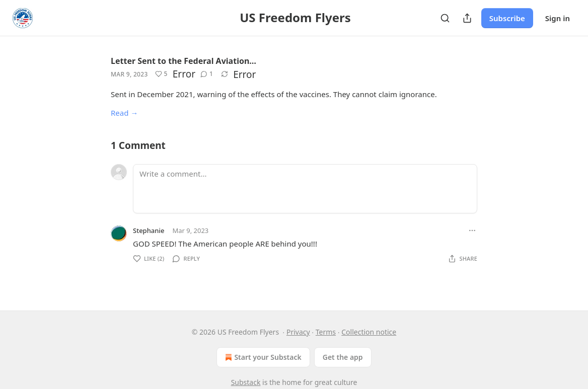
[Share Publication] (467, 18)
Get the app (343, 357)
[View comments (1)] (207, 74)
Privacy (298, 332)
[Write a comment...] (305, 189)
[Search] (445, 18)
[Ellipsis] (472, 230)
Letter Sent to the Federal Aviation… (183, 61)
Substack (246, 382)
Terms (326, 332)
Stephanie (149, 230)
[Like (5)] (161, 74)
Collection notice (369, 332)
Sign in (558, 18)
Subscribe (507, 18)
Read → (124, 113)
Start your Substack (262, 357)
